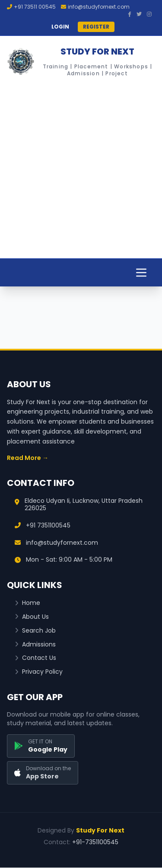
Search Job (35, 631)
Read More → (28, 458)
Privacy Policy (39, 672)
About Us (32, 617)
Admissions (35, 645)
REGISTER (96, 27)
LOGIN (60, 27)
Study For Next (100, 830)
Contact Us (35, 658)
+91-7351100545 (95, 842)
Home (27, 603)
